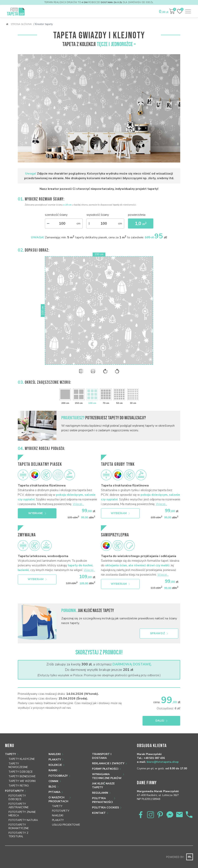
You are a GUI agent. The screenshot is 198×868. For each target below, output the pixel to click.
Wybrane (37, 513)
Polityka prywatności (102, 800)
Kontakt (99, 813)
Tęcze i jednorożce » (116, 44)
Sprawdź (159, 633)
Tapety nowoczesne (18, 765)
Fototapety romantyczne (19, 826)
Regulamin (100, 793)
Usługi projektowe (66, 825)
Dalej (161, 721)
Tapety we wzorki (22, 781)
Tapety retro (19, 786)
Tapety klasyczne (22, 759)
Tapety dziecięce (21, 772)
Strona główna (19, 24)
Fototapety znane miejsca (22, 814)
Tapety (10, 754)
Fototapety (14, 791)
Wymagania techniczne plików (107, 776)
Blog (52, 787)
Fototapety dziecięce (17, 797)
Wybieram (120, 513)
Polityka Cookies (105, 808)
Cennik (53, 781)
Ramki (53, 770)
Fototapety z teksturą (18, 835)
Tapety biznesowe (22, 776)
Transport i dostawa (102, 756)
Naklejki (55, 754)
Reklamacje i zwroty (108, 763)
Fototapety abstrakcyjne (19, 806)
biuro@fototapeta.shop (163, 762)
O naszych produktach (58, 799)
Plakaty (55, 760)
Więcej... (78, 504)
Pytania (54, 792)
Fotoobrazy (58, 776)
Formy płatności (105, 769)
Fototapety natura (23, 820)
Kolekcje (55, 765)
